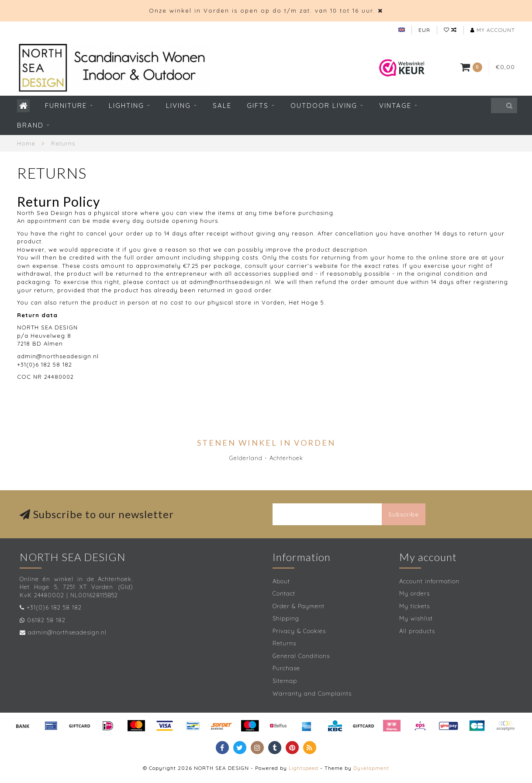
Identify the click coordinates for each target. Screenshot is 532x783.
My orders (415, 593)
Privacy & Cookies (299, 631)
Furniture (66, 106)
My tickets (415, 606)
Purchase (286, 668)
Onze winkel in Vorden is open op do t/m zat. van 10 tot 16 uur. (262, 10)
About (281, 581)
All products (417, 631)
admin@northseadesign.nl (67, 632)
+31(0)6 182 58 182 (54, 607)
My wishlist (416, 618)
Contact (284, 593)
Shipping (286, 618)
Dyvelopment (371, 768)
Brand (30, 125)
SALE (222, 106)
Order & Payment (299, 606)
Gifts (258, 106)
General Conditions (301, 656)
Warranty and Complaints (312, 693)
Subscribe (404, 514)
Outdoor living (324, 106)
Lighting (126, 106)
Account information (429, 581)
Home (26, 143)
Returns (284, 643)
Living (178, 106)
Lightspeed (304, 768)
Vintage (395, 106)
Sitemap (285, 681)
